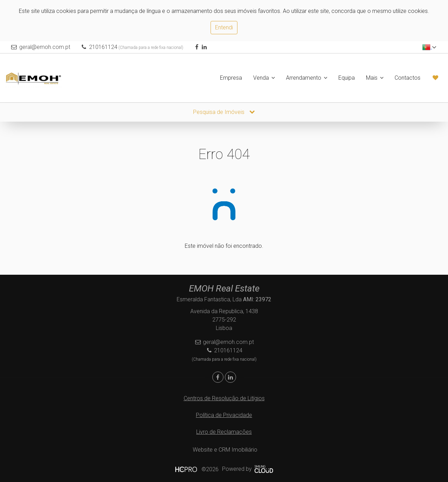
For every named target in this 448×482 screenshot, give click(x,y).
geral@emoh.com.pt (45, 47)
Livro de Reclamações (224, 432)
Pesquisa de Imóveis (224, 112)
